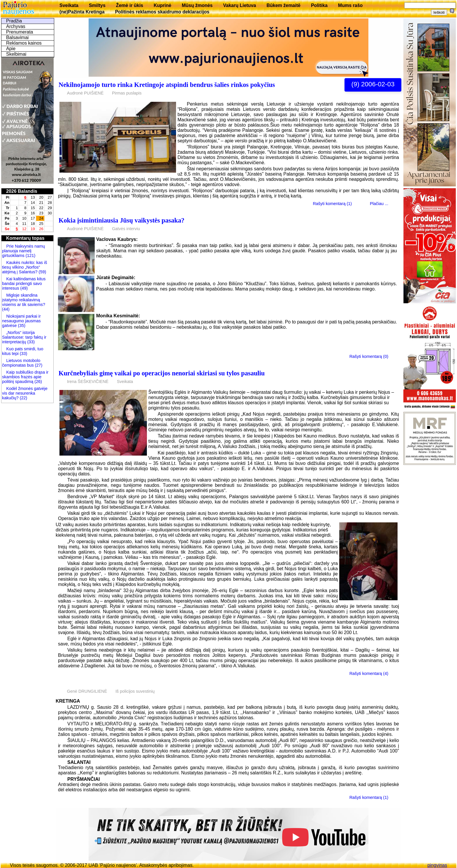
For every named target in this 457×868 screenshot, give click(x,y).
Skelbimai (16, 54)
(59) (42, 272)
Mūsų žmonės (197, 5)
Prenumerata (20, 32)
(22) (23, 398)
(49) (23, 288)
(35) (21, 325)
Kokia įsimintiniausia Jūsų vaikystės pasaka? (122, 220)
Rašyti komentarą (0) (369, 356)
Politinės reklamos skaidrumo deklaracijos (162, 12)
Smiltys (97, 5)
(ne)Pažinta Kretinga (82, 12)
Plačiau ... (379, 204)
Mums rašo (350, 5)
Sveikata (69, 5)
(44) (6, 309)
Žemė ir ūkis (130, 5)
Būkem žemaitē (283, 5)
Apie (11, 49)
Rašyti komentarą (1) (332, 204)
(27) (38, 365)
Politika (319, 5)
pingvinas (437, 865)
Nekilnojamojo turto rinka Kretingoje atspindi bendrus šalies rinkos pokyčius (167, 85)
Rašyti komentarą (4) (369, 673)
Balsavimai (17, 37)
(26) (38, 381)
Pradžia (14, 21)
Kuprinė (162, 5)
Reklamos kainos (24, 43)
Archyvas (16, 26)
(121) (30, 256)
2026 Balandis (22, 191)
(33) (31, 342)
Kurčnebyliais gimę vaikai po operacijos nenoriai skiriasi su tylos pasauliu (162, 373)
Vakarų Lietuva (239, 5)
